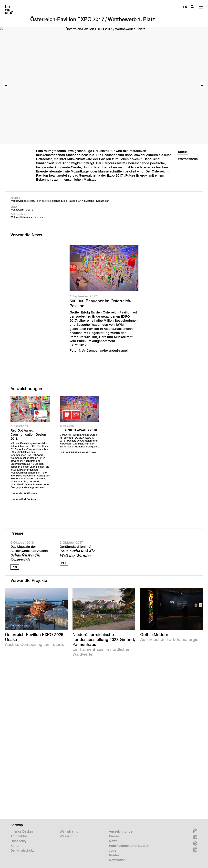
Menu (201, 7)
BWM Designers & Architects (9, 9)
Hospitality (18, 841)
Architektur (19, 836)
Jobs (113, 850)
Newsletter (117, 860)
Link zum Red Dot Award (24, 499)
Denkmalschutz (22, 850)
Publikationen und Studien (129, 846)
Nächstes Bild (202, 86)
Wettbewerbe (188, 159)
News (113, 841)
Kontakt (115, 855)
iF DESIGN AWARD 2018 (78, 430)
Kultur (182, 152)
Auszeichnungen (122, 831)
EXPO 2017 (78, 345)
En (185, 7)
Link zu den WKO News (24, 493)
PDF (15, 567)
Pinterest (195, 843)
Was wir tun (69, 836)
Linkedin (195, 850)
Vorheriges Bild (6, 86)
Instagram (195, 831)
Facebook (195, 837)
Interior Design (22, 831)
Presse (114, 836)
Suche (192, 7)
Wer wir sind (69, 831)
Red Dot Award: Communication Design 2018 (28, 434)
